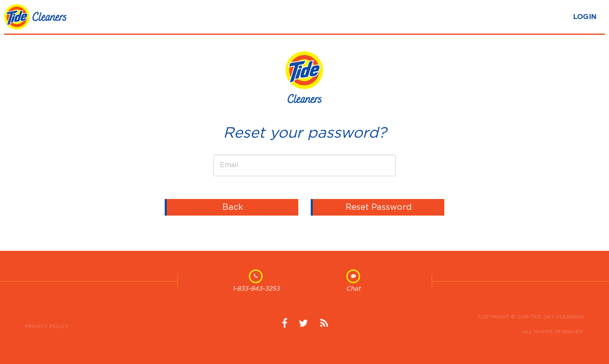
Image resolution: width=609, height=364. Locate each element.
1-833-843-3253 (256, 289)
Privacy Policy (47, 326)
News (324, 326)
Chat (353, 289)
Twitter (303, 326)
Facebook (285, 326)
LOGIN (585, 17)
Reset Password (379, 207)
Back (233, 207)
